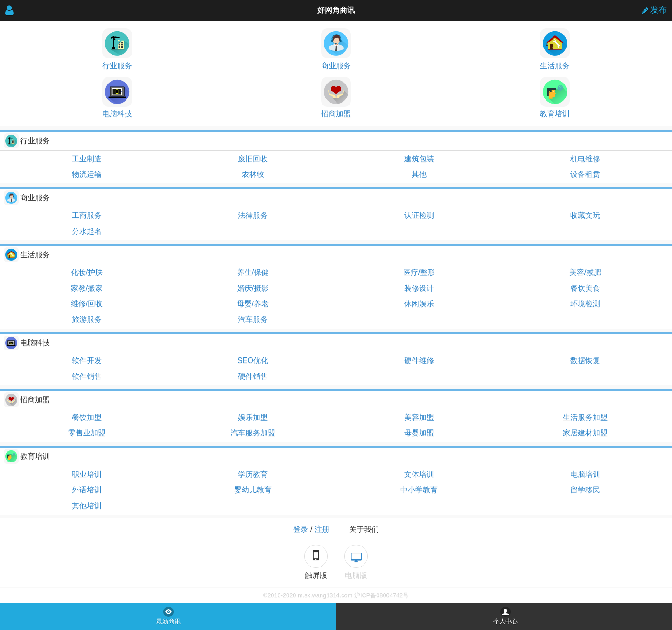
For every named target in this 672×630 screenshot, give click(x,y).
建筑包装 (419, 159)
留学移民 (585, 490)
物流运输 (87, 174)
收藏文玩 (585, 215)
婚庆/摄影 (253, 288)
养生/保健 (253, 272)
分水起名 (87, 231)
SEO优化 (253, 360)
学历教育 (253, 474)
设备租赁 (585, 174)
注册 (322, 529)
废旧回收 (253, 159)
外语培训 (87, 490)
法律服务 (253, 215)
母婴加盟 (419, 433)
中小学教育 (419, 490)
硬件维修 (419, 360)
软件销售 (87, 376)
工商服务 (87, 215)
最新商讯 (168, 622)
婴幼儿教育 (253, 490)
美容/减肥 (585, 272)
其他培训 (87, 506)
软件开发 (87, 360)
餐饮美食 (585, 288)
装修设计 (419, 288)
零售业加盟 (87, 433)
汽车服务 (253, 319)
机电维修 (585, 159)
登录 (301, 529)
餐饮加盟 (87, 417)
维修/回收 (87, 304)
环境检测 (585, 304)
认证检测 (419, 215)
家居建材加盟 (585, 433)
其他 (419, 174)
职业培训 (87, 474)
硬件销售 (253, 376)
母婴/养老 (253, 304)
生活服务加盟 (585, 417)
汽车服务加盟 (253, 433)
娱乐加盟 (253, 417)
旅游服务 (87, 319)
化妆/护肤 (87, 272)
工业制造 (87, 159)
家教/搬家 (87, 288)
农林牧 (253, 174)
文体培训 (419, 474)
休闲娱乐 (419, 304)
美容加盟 (419, 417)
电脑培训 (585, 474)
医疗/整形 (419, 272)
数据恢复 (585, 360)
